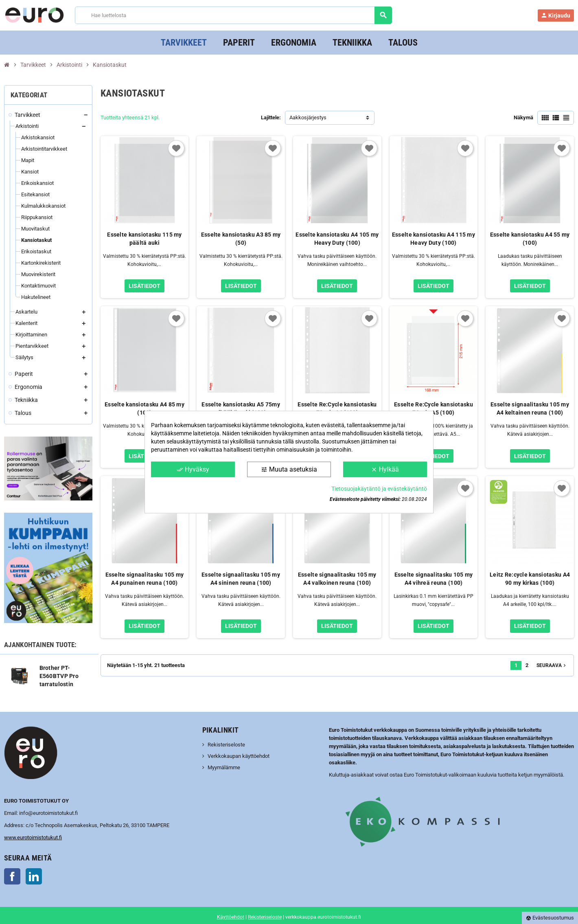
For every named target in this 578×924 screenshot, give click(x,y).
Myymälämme (224, 767)
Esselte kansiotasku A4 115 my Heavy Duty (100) (433, 239)
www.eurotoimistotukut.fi (33, 837)
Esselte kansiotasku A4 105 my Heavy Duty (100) (337, 239)
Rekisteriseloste (226, 745)
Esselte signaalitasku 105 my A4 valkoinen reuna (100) (337, 579)
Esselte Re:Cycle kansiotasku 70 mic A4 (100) (337, 408)
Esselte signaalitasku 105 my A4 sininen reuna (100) (241, 579)
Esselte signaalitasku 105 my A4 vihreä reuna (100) (434, 579)
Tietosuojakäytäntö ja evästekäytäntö (379, 489)
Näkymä (523, 117)
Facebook (12, 876)
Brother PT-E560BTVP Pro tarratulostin (59, 676)
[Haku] (233, 15)
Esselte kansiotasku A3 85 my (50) (241, 239)
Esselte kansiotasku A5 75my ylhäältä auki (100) (241, 408)
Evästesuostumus (550, 918)
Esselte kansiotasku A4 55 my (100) (530, 239)
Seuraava (552, 665)
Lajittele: (271, 117)
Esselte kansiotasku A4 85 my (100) (144, 408)
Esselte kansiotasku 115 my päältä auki (144, 239)
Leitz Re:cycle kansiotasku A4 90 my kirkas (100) (530, 579)
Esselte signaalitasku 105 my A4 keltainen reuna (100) (530, 408)
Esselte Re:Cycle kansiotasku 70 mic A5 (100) (433, 408)
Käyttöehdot (231, 917)
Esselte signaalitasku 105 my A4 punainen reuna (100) (145, 579)
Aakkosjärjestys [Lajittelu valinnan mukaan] (308, 117)
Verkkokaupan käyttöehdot (239, 756)
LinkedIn (34, 876)
